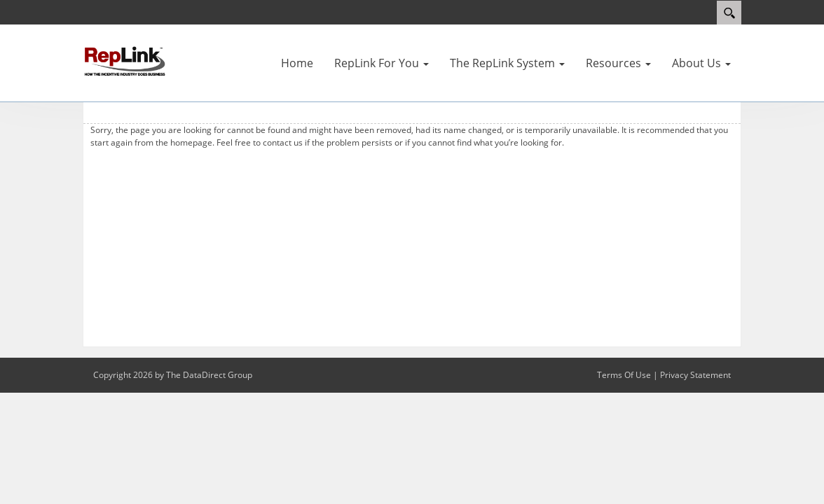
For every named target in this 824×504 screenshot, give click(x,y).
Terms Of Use (624, 375)
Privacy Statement (695, 375)
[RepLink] (125, 60)
